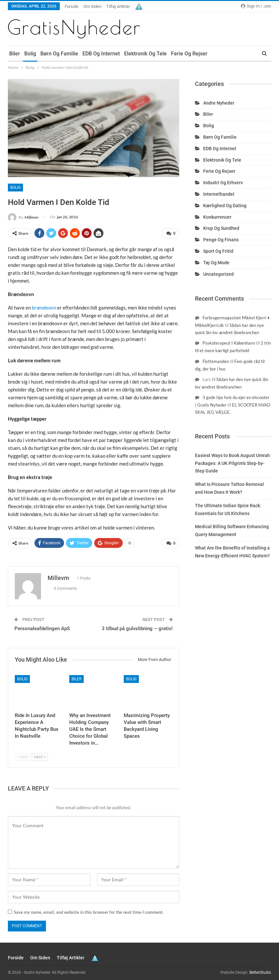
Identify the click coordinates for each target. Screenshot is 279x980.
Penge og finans (221, 240)
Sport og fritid (218, 251)
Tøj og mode (216, 263)
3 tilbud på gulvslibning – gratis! (137, 626)
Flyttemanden (216, 361)
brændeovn (44, 307)
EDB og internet (101, 54)
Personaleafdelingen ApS (42, 626)
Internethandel (219, 194)
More (218, 54)
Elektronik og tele (145, 54)
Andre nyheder (219, 103)
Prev (23, 755)
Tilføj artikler (118, 6)
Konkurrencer (217, 217)
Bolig (30, 54)
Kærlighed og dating (225, 206)
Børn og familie (59, 54)
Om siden (92, 6)
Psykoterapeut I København (229, 343)
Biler (15, 54)
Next (40, 755)
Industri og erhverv (223, 183)
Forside (72, 6)
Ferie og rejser (189, 54)
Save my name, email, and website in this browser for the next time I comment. (89, 910)
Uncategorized (218, 274)
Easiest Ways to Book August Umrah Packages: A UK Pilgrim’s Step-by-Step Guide (232, 463)
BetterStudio (260, 970)
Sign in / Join (256, 6)
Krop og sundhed (221, 228)
